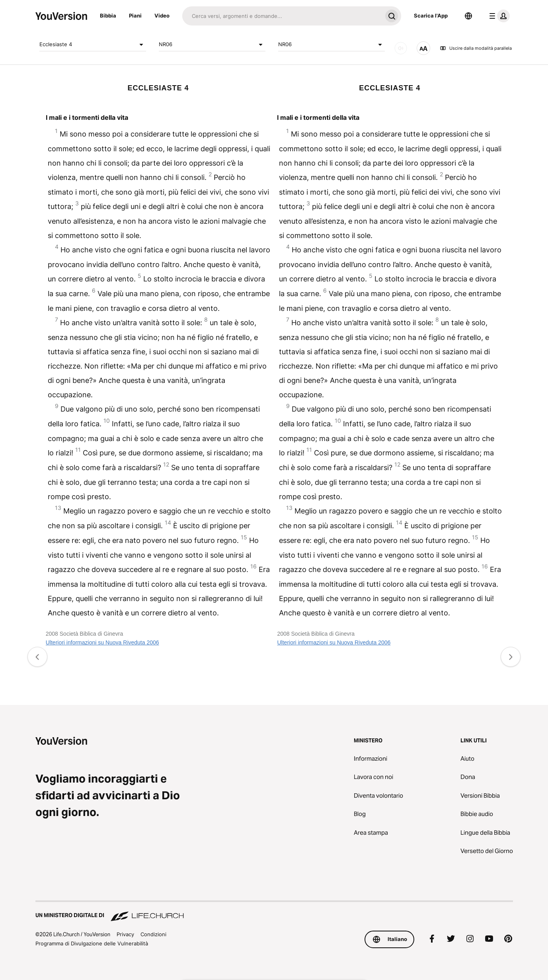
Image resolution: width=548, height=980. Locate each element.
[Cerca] (282, 16)
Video (162, 16)
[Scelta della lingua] (468, 16)
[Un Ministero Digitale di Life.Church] (274, 912)
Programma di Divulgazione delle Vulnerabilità (92, 943)
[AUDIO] (401, 48)
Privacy (125, 934)
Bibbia (108, 16)
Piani (135, 16)
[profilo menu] (498, 16)
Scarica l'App (431, 16)
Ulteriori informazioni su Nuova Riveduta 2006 (102, 642)
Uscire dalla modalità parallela (476, 48)
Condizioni (153, 934)
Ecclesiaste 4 (93, 45)
